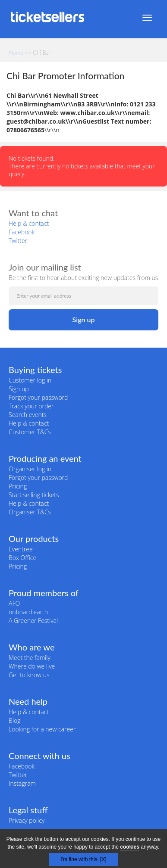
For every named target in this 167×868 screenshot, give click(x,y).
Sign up (19, 389)
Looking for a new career (42, 729)
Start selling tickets (34, 495)
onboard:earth (28, 612)
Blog (14, 720)
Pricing (18, 486)
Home (16, 53)
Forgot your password (38, 397)
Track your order (31, 406)
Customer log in (30, 380)
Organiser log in (30, 469)
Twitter (18, 241)
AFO (14, 603)
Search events (28, 415)
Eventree (21, 549)
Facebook (22, 232)
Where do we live (32, 666)
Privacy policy (27, 820)
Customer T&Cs (30, 432)
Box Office (22, 558)
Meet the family (30, 658)
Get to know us (29, 675)
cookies (130, 847)
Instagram (22, 783)
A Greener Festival (33, 621)
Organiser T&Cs (30, 512)
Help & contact (29, 223)
